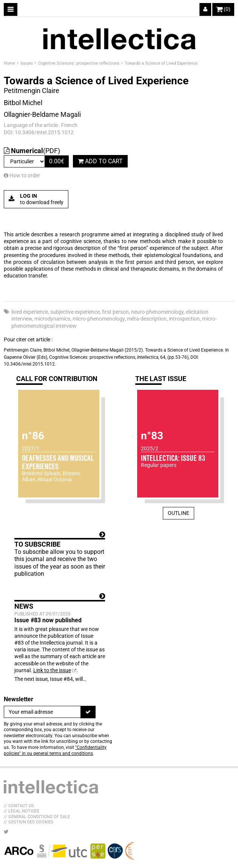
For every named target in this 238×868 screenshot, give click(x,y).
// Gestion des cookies (29, 822)
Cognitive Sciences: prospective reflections (79, 63)
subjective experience (75, 312)
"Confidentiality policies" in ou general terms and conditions (55, 750)
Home (10, 63)
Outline (178, 513)
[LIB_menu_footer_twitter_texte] (6, 832)
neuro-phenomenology (157, 312)
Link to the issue (52, 670)
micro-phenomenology (99, 319)
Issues (27, 63)
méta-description (147, 319)
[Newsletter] (42, 712)
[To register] (88, 712)
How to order (22, 175)
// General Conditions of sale (37, 817)
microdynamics (52, 319)
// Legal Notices (22, 811)
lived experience (30, 312)
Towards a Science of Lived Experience (161, 63)
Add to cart (100, 161)
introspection (184, 319)
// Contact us (19, 806)
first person (115, 312)
